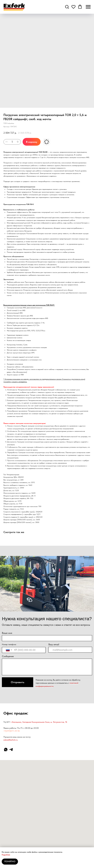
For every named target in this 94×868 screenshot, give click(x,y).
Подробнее (6, 855)
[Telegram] (11, 750)
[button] (67, 7)
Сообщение (8, 656)
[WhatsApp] (6, 750)
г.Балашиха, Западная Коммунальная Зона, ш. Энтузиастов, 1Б (39, 722)
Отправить (18, 682)
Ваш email (54, 644)
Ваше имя (7, 633)
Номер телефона (9, 644)
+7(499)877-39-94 (12, 731)
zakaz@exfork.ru (11, 740)
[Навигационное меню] (88, 7)
